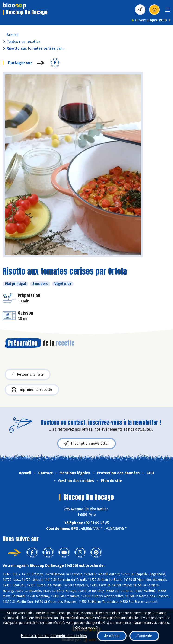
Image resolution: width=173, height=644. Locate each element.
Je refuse (112, 636)
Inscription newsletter (86, 444)
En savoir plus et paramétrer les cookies (54, 636)
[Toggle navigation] (168, 11)
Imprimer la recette (32, 390)
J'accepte (144, 636)
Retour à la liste (28, 374)
